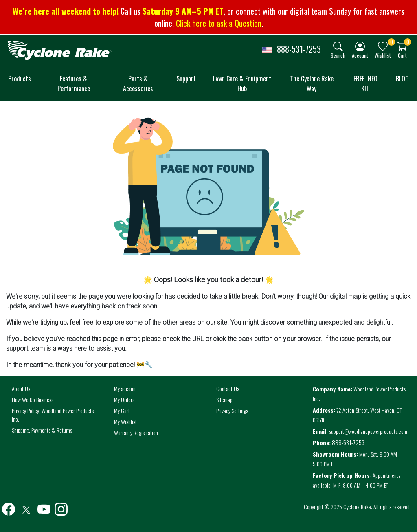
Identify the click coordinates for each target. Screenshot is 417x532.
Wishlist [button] (383, 55)
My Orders (124, 399)
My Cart (122, 410)
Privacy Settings (232, 410)
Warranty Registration (136, 432)
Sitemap (224, 399)
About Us (21, 388)
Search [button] (338, 55)
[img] (338, 46)
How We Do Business (33, 399)
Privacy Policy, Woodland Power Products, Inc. (53, 415)
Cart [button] (402, 55)
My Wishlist (125, 421)
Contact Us (228, 388)
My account (126, 388)
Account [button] (360, 55)
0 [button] (392, 42)
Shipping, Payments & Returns (42, 430)
